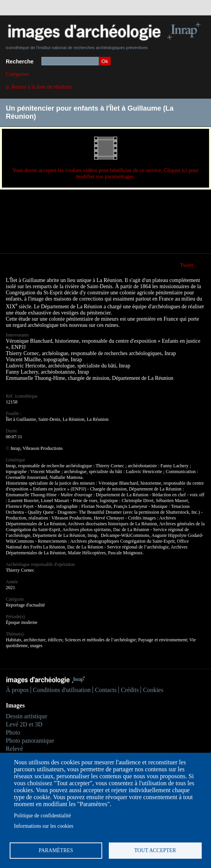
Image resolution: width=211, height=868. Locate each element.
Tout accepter (155, 850)
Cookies (153, 690)
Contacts (106, 690)
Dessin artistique (27, 716)
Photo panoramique (30, 741)
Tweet (187, 265)
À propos (17, 690)
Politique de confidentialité (42, 816)
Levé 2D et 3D (24, 724)
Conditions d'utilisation (62, 690)
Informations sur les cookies (44, 826)
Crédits (130, 690)
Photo (13, 732)
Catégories (17, 74)
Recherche (20, 62)
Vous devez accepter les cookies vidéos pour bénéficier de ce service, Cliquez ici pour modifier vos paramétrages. (105, 173)
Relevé (14, 749)
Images (15, 705)
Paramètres (56, 850)
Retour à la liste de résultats (42, 87)
